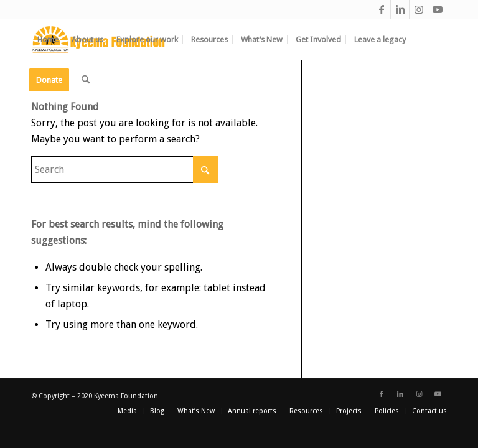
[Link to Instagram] (419, 9)
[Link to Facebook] (381, 9)
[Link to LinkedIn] (400, 9)
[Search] (86, 80)
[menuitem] (48, 40)
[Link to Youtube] (438, 9)
